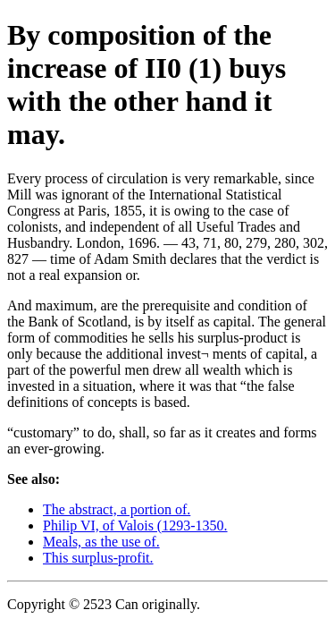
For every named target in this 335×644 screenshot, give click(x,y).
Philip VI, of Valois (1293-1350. (135, 525)
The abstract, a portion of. (117, 509)
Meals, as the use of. (101, 542)
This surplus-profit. (98, 558)
